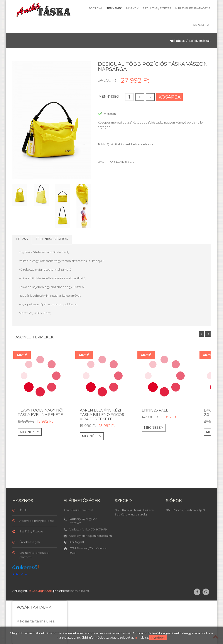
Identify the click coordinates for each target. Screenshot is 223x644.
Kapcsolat (202, 25)
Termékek (114, 8)
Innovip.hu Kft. (80, 591)
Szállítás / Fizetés (157, 8)
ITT (137, 637)
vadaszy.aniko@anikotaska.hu (91, 536)
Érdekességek (30, 542)
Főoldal (95, 8)
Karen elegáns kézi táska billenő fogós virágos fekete (102, 415)
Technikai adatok (52, 239)
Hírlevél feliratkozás (193, 8)
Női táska (177, 41)
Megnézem (30, 432)
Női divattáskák (200, 41)
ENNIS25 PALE (155, 410)
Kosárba (170, 97)
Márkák (132, 8)
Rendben (158, 637)
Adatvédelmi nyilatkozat (37, 521)
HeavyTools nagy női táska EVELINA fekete (41, 412)
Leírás (22, 239)
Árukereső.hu (19, 574)
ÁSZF (23, 510)
